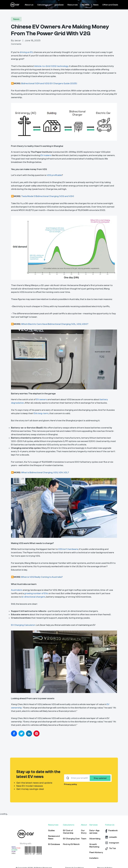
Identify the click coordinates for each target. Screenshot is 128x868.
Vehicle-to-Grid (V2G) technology (51, 66)
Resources (73, 5)
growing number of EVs (36, 593)
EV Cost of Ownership (68, 832)
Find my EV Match (71, 844)
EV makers (46, 155)
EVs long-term (41, 413)
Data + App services (94, 832)
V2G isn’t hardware (68, 549)
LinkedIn (113, 837)
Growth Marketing (94, 846)
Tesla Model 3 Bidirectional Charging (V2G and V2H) (48, 196)
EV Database (54, 844)
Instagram (114, 843)
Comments (16, 44)
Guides (51, 830)
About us (29, 5)
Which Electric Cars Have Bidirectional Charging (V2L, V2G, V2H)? (55, 324)
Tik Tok (112, 848)
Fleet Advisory (96, 852)
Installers (94, 858)
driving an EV (26, 52)
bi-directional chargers (33, 597)
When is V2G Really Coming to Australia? (42, 577)
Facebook (113, 830)
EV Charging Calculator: (23, 625)
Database (59, 5)
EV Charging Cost (71, 839)
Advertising (95, 839)
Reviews (85, 5)
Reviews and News (54, 837)
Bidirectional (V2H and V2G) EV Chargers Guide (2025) (49, 83)
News (96, 5)
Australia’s (17, 590)
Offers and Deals (110, 5)
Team (84, 839)
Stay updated (100, 778)
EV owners (42, 400)
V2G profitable (54, 175)
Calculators (44, 5)
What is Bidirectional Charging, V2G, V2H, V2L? (45, 473)
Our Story (84, 832)
